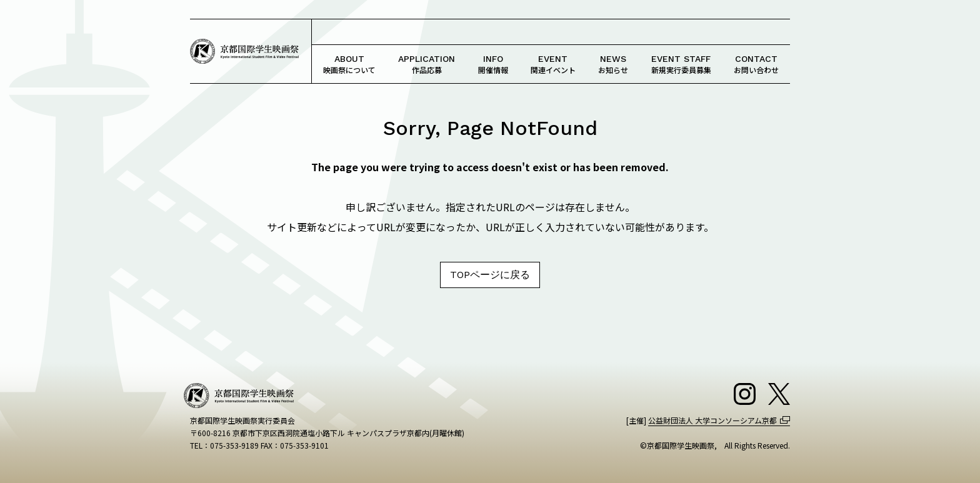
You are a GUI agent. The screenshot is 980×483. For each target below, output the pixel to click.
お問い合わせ (756, 64)
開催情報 (493, 64)
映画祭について (349, 64)
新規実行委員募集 (681, 64)
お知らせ (613, 64)
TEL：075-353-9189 (224, 445)
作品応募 (427, 64)
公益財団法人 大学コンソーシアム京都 (712, 420)
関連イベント (553, 64)
